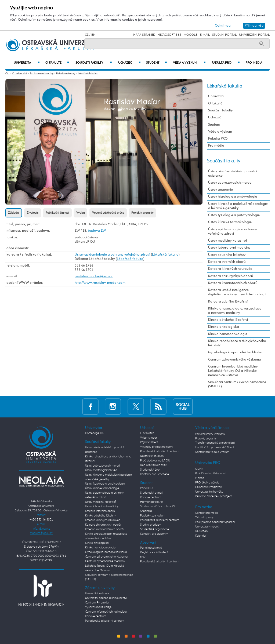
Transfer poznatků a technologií (215, 443)
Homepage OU (95, 433)
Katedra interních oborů (227, 262)
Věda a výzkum (189, 63)
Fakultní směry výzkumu (210, 434)
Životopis (33, 213)
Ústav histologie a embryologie (233, 197)
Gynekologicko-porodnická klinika (235, 352)
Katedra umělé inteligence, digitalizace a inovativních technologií (237, 292)
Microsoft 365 (169, 35)
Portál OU (146, 488)
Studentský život (150, 470)
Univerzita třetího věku (209, 492)
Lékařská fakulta (88, 74)
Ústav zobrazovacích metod (230, 183)
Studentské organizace (155, 529)
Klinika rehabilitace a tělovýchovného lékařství (237, 343)
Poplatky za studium (153, 516)
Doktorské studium (152, 456)
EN (93, 35)
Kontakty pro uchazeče (155, 474)
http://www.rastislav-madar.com (100, 283)
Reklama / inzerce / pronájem (214, 496)
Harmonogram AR (151, 502)
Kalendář (201, 536)
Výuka (80, 213)
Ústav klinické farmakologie (230, 222)
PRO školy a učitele (207, 483)
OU (7, 74)
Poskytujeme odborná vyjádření (215, 522)
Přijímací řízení (149, 442)
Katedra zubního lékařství (228, 302)
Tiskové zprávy (204, 518)
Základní (14, 213)
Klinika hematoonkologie (228, 334)
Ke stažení (202, 531)
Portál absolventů (151, 548)
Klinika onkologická (224, 327)
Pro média (254, 63)
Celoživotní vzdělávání (209, 487)
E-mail (205, 35)
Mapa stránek (144, 35)
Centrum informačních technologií (106, 612)
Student (156, 63)
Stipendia (146, 511)
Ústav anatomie (220, 190)
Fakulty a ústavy (66, 74)
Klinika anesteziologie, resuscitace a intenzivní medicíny (235, 311)
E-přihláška (147, 433)
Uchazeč (129, 63)
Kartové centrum (96, 616)
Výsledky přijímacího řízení (157, 447)
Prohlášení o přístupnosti (211, 474)
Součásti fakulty (93, 63)
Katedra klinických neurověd (230, 269)
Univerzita (27, 63)
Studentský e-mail (151, 493)
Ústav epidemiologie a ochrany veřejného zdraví (112, 255)
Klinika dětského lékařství (228, 320)
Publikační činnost (57, 213)
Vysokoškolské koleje (98, 607)
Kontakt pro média (207, 513)
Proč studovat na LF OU (155, 461)
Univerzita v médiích (208, 527)
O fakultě (57, 63)
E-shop (200, 478)
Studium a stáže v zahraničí (157, 507)
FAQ (143, 557)
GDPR (199, 469)
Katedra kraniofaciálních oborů (233, 283)
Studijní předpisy (150, 525)
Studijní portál (224, 35)
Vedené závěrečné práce (108, 213)
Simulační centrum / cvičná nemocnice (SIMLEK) (237, 384)
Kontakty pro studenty (154, 534)
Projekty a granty (142, 213)
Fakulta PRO (226, 63)
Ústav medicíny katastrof (228, 241)
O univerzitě (19, 74)
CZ (87, 35)
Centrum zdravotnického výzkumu (234, 360)
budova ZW (97, 231)
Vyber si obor (149, 438)
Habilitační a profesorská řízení (214, 447)
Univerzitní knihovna (98, 594)
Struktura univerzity (41, 74)
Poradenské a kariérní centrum (105, 621)
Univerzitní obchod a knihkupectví (106, 598)
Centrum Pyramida (97, 603)
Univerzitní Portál (254, 35)
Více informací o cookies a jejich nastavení (129, 20)
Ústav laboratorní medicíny (229, 248)
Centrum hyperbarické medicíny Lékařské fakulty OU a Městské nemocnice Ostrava (233, 371)
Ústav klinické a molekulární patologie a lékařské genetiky (238, 206)
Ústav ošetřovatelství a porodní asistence (233, 174)
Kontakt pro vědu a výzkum (212, 452)
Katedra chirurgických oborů (231, 276)
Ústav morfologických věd (101, 470)
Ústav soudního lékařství (227, 255)
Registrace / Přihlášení (154, 552)
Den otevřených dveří (154, 465)
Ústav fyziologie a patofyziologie (234, 215)
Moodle (191, 35)
